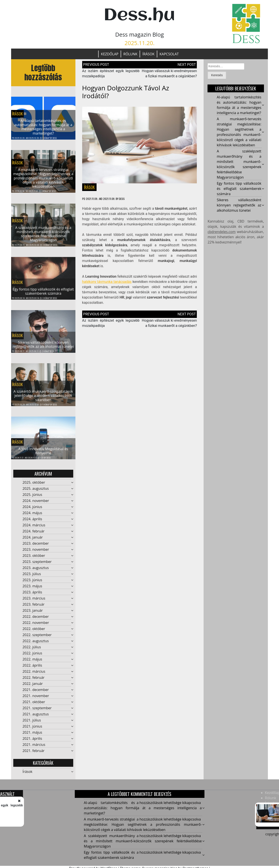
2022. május (32, 662)
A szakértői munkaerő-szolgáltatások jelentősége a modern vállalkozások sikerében (43, 398)
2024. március (34, 527)
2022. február (33, 680)
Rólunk (130, 54)
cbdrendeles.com (221, 232)
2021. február (33, 753)
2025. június (32, 497)
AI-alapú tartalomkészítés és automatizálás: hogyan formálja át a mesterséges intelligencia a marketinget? (43, 127)
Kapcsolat (169, 54)
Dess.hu (139, 16)
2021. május (32, 735)
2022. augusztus (36, 643)
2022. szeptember (37, 637)
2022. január (33, 686)
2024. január (33, 540)
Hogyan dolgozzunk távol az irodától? (126, 92)
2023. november (36, 552)
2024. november (36, 503)
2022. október (34, 631)
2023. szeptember (37, 564)
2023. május (32, 588)
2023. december (36, 546)
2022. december (36, 619)
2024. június (32, 509)
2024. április (32, 521)
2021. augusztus (36, 716)
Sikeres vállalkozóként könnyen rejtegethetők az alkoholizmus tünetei (43, 347)
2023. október (34, 558)
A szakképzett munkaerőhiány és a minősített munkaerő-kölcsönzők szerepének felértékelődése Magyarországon (43, 236)
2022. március (34, 674)
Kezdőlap (110, 54)
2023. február (33, 607)
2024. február (33, 534)
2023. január (33, 613)
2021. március (34, 747)
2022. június (32, 655)
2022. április (32, 668)
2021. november (36, 698)
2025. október (34, 485)
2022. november (36, 625)
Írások (148, 54)
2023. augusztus (36, 570)
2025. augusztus (36, 491)
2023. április (32, 594)
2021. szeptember (37, 710)
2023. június (32, 582)
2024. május (32, 515)
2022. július (32, 649)
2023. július (32, 576)
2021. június (32, 729)
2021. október (34, 704)
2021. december (36, 692)
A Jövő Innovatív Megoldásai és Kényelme (43, 453)
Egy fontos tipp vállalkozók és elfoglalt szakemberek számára (43, 293)
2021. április (32, 741)
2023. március (34, 601)
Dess (55, 138)
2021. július (32, 723)
